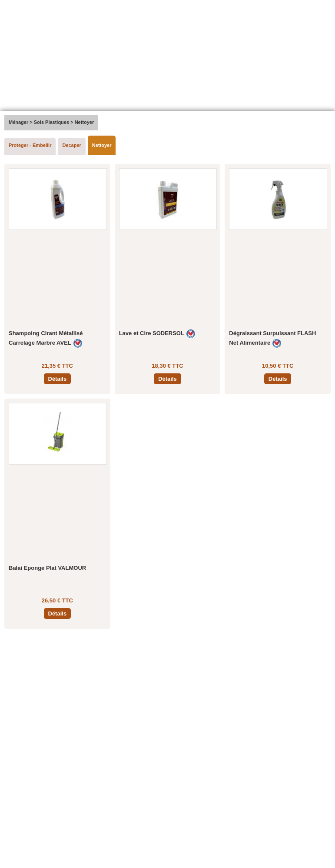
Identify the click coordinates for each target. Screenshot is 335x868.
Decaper (71, 145)
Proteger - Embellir (30, 145)
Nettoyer (102, 145)
